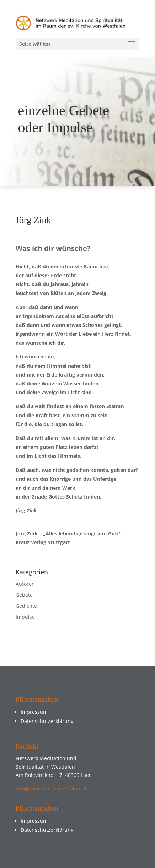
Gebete (24, 595)
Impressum (34, 712)
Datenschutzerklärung (47, 721)
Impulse (25, 617)
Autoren (25, 584)
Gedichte (26, 606)
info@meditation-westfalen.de (52, 788)
